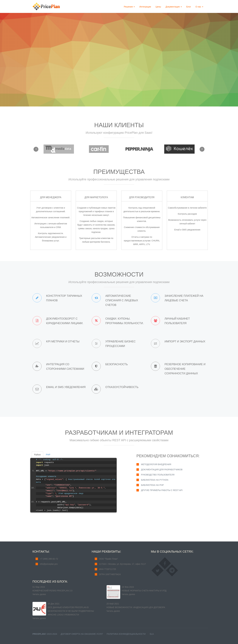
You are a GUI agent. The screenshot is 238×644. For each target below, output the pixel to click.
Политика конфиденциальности (126, 634)
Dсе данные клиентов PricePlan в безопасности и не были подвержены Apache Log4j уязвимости (71, 611)
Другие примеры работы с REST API (162, 490)
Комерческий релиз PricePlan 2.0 (52, 591)
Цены (158, 7)
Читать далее (39, 594)
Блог (189, 7)
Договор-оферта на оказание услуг (82, 634)
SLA (152, 634)
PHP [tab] (48, 455)
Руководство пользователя (158, 475)
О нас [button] (199, 7)
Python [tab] (37, 455)
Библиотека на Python (155, 480)
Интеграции (145, 7)
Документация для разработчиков (162, 470)
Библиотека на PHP (152, 485)
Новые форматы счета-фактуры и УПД (144, 591)
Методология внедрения (156, 464)
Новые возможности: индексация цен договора (136, 607)
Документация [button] (174, 7)
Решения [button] (129, 7)
